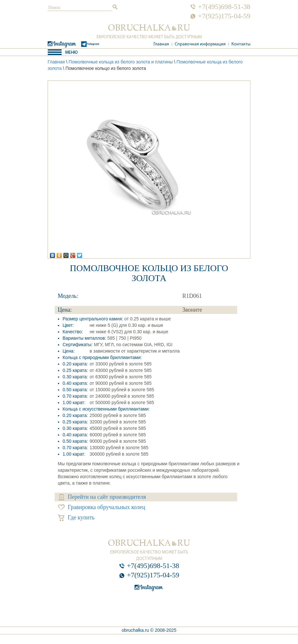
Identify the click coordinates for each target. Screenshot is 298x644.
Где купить (76, 518)
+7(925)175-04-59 (224, 16)
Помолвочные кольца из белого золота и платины (121, 62)
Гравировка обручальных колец (102, 507)
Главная (161, 44)
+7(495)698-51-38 (224, 7)
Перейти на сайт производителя (102, 497)
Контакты (241, 44)
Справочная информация (200, 44)
